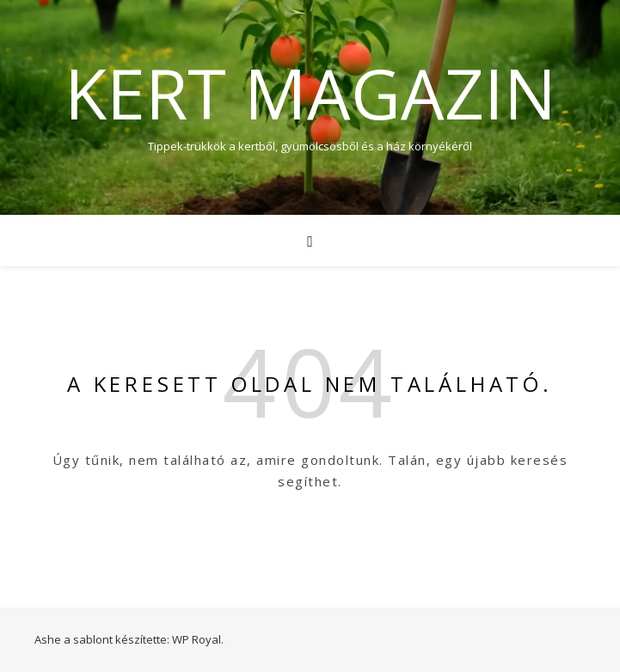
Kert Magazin (310, 93)
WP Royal (196, 639)
